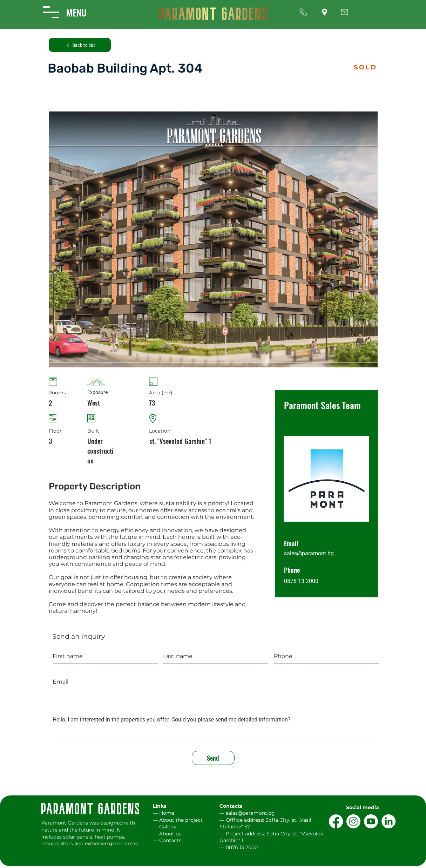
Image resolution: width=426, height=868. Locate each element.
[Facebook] (336, 821)
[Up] (303, 12)
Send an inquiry (79, 636)
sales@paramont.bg (309, 553)
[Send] (213, 758)
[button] (51, 12)
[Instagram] (353, 821)
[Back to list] (80, 45)
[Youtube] (371, 821)
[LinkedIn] (388, 821)
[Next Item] (366, 240)
